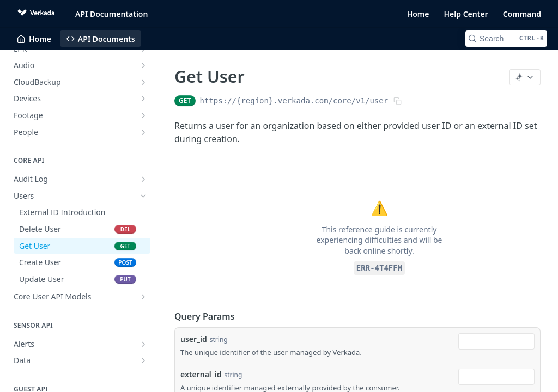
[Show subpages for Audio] (143, 65)
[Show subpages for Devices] (143, 99)
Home (418, 14)
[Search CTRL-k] (506, 39)
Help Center (466, 14)
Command (522, 14)
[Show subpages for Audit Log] (143, 179)
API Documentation (111, 14)
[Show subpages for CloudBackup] (143, 82)
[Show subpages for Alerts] (143, 344)
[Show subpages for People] (143, 132)
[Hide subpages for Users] (143, 196)
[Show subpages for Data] (143, 360)
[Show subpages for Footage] (143, 115)
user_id (194, 339)
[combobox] (496, 341)
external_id (201, 374)
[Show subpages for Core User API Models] (143, 297)
